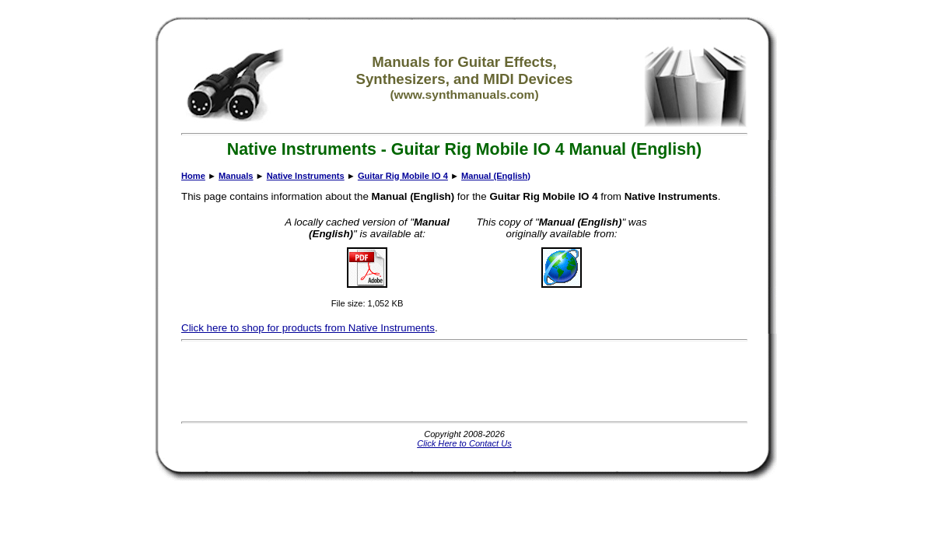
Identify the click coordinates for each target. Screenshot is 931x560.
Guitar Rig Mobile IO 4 (403, 176)
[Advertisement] (464, 381)
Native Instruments (306, 176)
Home (193, 176)
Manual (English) (496, 176)
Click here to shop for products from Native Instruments (308, 328)
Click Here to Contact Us (464, 443)
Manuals (236, 176)
